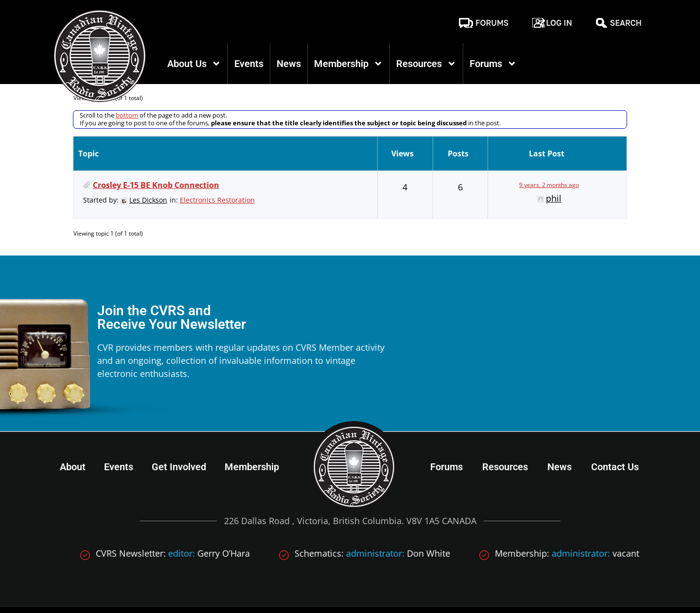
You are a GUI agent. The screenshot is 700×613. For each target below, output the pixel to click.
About (73, 434)
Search (626, 23)
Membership (349, 64)
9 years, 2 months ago (549, 152)
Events (249, 64)
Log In (559, 23)
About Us (194, 64)
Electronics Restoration (217, 167)
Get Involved (179, 434)
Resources (426, 64)
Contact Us (615, 434)
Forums (492, 23)
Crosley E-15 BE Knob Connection (156, 153)
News (289, 64)
